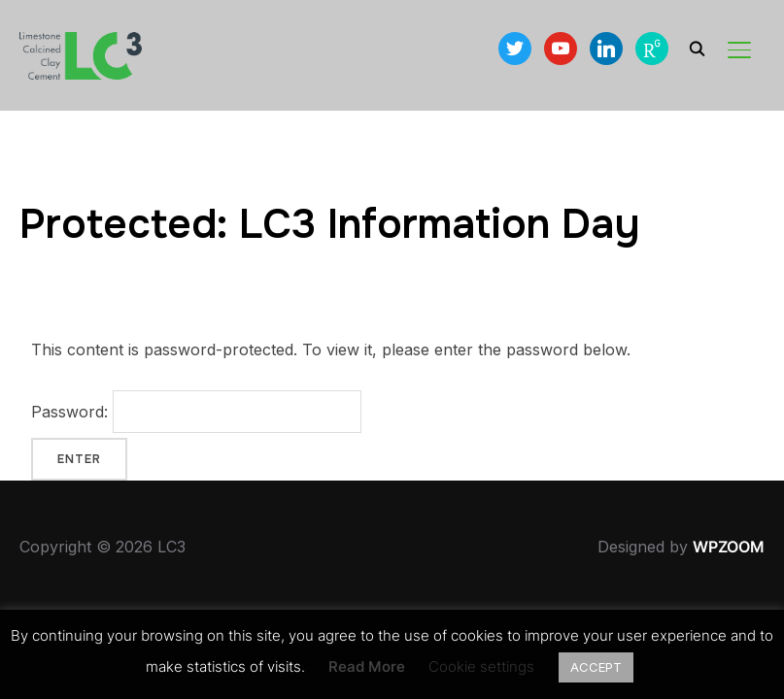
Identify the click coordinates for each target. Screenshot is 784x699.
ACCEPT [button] (596, 667)
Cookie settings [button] (481, 666)
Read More (367, 666)
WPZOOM (729, 547)
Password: (196, 412)
